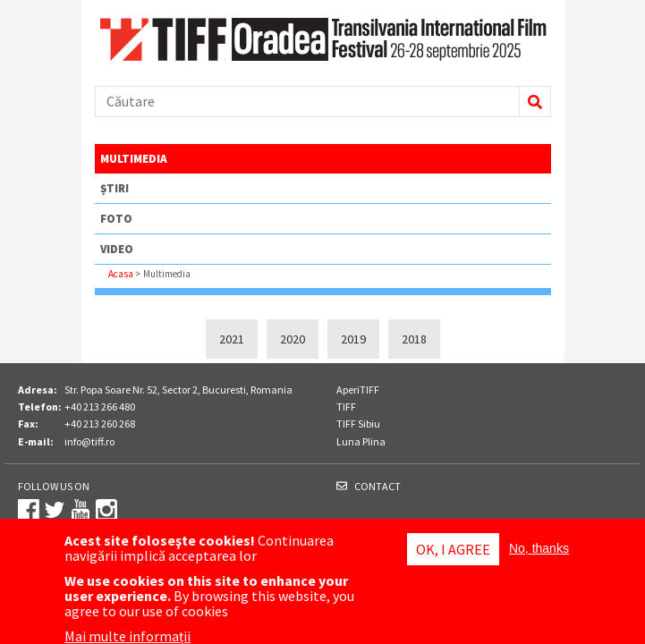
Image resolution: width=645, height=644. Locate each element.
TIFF (346, 407)
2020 (293, 339)
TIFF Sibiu (358, 424)
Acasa (121, 274)
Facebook (29, 510)
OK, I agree (453, 554)
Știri (115, 188)
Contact (378, 486)
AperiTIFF (358, 390)
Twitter (55, 510)
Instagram (106, 510)
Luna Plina (361, 441)
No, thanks (539, 553)
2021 (232, 339)
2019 (353, 339)
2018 (414, 339)
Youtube (81, 510)
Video (117, 249)
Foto (116, 219)
